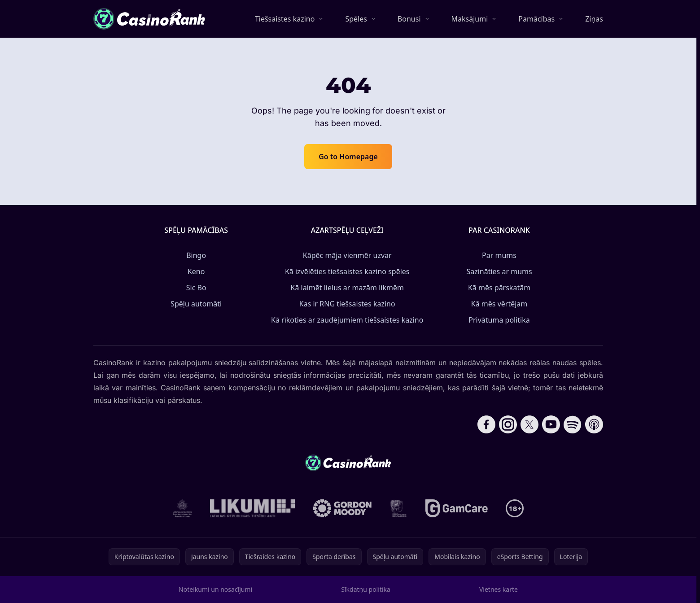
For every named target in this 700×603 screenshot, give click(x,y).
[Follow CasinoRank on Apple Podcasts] (594, 424)
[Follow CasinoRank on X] (529, 424)
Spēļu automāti (196, 304)
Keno (196, 271)
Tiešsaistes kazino (285, 19)
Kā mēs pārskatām (499, 288)
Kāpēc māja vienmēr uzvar (347, 255)
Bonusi (409, 19)
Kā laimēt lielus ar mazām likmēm (347, 288)
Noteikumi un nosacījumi (215, 589)
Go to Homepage (348, 157)
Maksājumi (470, 19)
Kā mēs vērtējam (499, 304)
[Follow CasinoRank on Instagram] (508, 424)
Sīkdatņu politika (366, 589)
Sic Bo (196, 288)
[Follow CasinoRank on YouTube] (551, 424)
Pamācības (536, 19)
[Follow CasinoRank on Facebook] (486, 424)
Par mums (499, 255)
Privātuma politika (499, 320)
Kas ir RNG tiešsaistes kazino (347, 304)
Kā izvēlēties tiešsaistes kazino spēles (347, 271)
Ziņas (594, 19)
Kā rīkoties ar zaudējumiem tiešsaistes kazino (347, 320)
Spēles (356, 19)
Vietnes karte (499, 589)
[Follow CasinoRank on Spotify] (573, 424)
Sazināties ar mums (499, 271)
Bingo (196, 255)
